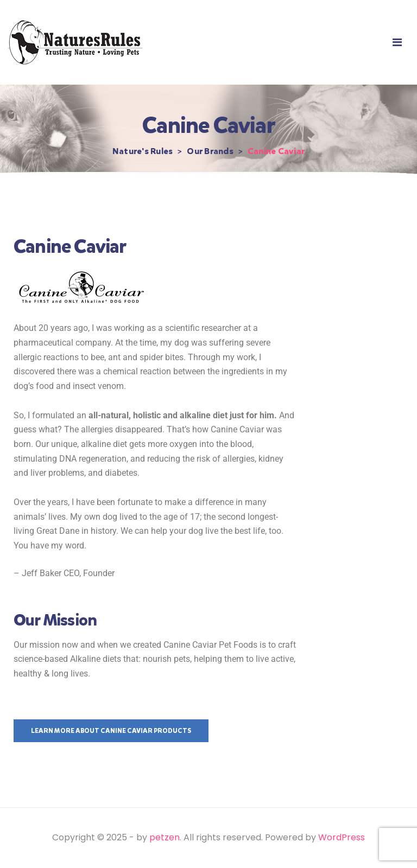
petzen (165, 837)
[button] (397, 43)
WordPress (342, 837)
